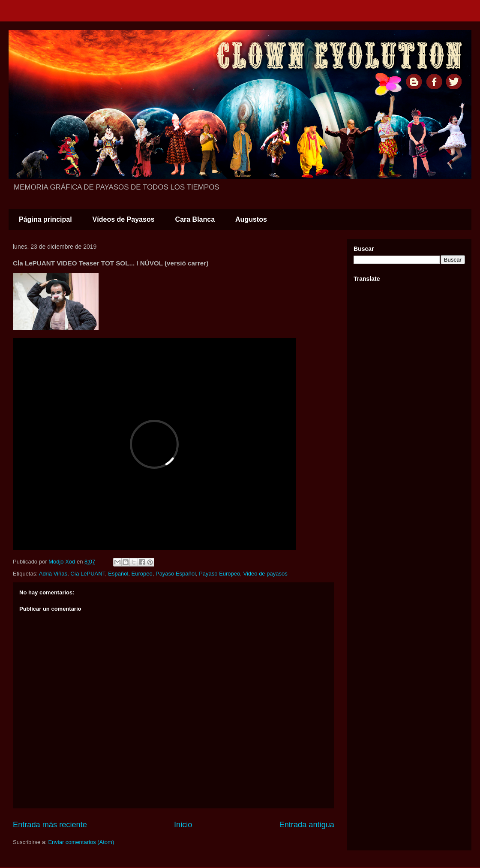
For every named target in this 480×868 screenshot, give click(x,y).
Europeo (142, 574)
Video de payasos (265, 574)
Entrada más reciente (50, 825)
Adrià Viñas (53, 574)
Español (118, 574)
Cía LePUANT (88, 574)
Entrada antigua (307, 825)
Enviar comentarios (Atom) (81, 842)
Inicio (183, 825)
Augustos (251, 219)
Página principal (45, 219)
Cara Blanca (195, 219)
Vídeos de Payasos (124, 219)
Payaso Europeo (219, 574)
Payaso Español (176, 574)
